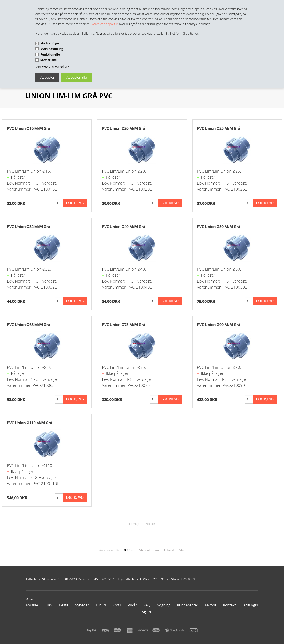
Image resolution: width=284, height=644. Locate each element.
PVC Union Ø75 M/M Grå (123, 325)
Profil (117, 605)
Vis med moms (149, 550)
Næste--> (152, 524)
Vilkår (132, 605)
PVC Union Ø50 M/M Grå (219, 227)
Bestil (64, 605)
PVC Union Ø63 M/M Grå (28, 325)
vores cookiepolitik (105, 24)
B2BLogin (250, 605)
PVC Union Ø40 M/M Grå (123, 227)
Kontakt (229, 605)
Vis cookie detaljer (52, 67)
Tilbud (101, 605)
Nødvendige (50, 43)
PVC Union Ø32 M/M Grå (28, 227)
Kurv (49, 605)
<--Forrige (132, 524)
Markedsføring (52, 49)
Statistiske (49, 60)
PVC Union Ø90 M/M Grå (219, 325)
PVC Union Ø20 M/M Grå (123, 128)
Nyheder (82, 605)
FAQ (147, 605)
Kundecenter (188, 605)
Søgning (164, 605)
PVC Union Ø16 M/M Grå (28, 128)
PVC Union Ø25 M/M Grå (219, 128)
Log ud (145, 612)
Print (182, 550)
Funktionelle (50, 54)
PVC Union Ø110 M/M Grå (30, 423)
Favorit (211, 605)
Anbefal (169, 550)
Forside (32, 605)
